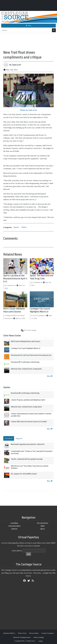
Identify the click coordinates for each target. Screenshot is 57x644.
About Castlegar (39, 637)
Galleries (14, 529)
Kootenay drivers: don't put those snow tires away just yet (31, 355)
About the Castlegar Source (22, 637)
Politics (24, 227)
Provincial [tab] (9, 438)
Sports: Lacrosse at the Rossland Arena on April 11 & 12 (15, 279)
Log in (41, 641)
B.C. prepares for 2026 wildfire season (24, 474)
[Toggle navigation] (28, 26)
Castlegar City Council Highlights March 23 (26, 348)
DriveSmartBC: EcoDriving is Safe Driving (25, 362)
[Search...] (27, 30)
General (16, 227)
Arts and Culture (43, 523)
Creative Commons (48, 633)
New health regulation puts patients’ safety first (28, 444)
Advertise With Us (9, 633)
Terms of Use (22, 633)
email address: (17, 551)
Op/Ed (43, 526)
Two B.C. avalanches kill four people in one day (27, 459)
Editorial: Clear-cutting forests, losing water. (27, 369)
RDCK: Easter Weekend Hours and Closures (26, 341)
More (50, 376)
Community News (14, 526)
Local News (14, 523)
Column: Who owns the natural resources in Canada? (29, 422)
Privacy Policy (34, 633)
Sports (43, 529)
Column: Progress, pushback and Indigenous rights (28, 400)
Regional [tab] (19, 438)
